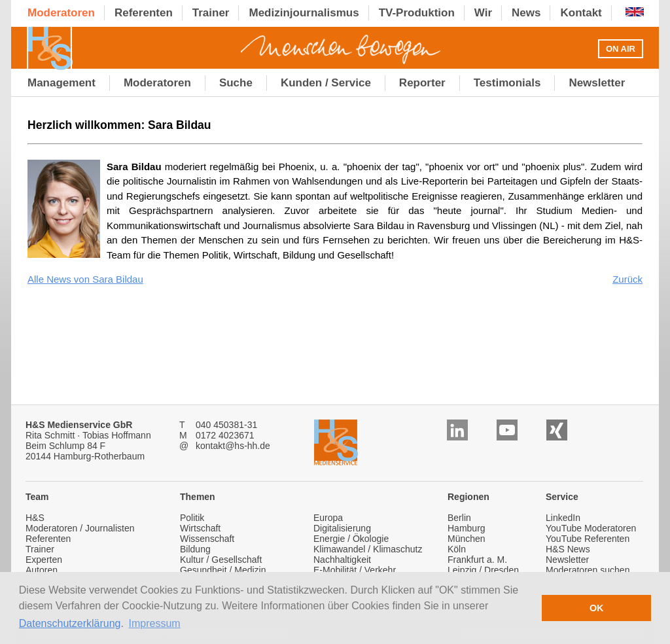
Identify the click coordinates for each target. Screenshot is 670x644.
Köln (457, 549)
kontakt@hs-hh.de (233, 446)
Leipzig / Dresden (483, 570)
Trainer (40, 549)
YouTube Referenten (588, 539)
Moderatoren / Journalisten (80, 528)
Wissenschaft (207, 539)
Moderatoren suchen (588, 570)
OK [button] (597, 608)
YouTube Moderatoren (591, 528)
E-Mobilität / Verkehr (355, 570)
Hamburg (467, 528)
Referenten (48, 539)
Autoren (42, 570)
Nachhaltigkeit (342, 560)
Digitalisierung (342, 528)
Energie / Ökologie (351, 539)
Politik (192, 518)
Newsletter (567, 560)
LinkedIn (563, 518)
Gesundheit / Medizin (223, 570)
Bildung (195, 549)
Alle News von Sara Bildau (85, 279)
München (467, 539)
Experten (44, 560)
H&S (35, 518)
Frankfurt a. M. (477, 560)
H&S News (568, 549)
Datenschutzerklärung (70, 623)
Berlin (459, 518)
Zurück (627, 279)
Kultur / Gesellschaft (221, 560)
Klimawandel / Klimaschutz (368, 549)
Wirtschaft (200, 528)
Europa (328, 518)
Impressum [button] (155, 623)
